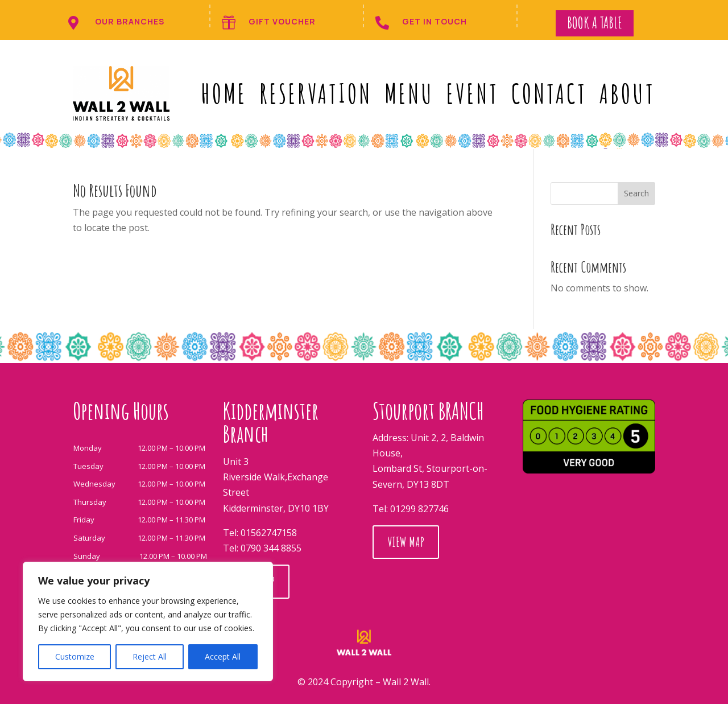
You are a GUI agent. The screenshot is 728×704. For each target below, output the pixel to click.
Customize (75, 656)
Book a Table (595, 23)
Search (636, 193)
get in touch (435, 21)
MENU (409, 93)
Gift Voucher (282, 21)
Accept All (223, 656)
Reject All (150, 656)
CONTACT (549, 93)
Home (224, 93)
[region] (148, 621)
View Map (406, 590)
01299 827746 (419, 557)
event (473, 93)
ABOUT (627, 93)
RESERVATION (316, 93)
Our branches (130, 21)
